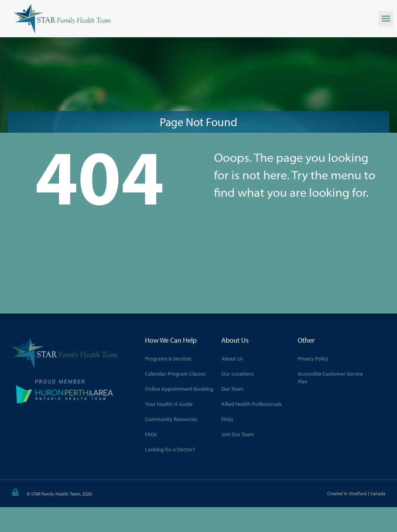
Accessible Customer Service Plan (330, 378)
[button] (386, 19)
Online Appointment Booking (179, 389)
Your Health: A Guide (169, 404)
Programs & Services (168, 359)
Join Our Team (238, 434)
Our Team (232, 389)
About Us (232, 359)
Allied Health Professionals (252, 404)
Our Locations (238, 374)
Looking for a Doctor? (170, 449)
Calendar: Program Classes (175, 374)
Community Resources (171, 419)
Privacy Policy (313, 359)
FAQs (151, 434)
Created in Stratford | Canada (356, 493)
